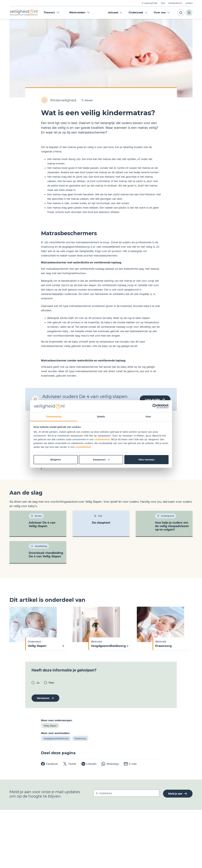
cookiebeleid (102, 439)
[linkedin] (89, 764)
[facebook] (49, 764)
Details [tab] (101, 417)
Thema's (52, 13)
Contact (189, 3)
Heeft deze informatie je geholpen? (64, 670)
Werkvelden (79, 13)
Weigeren (56, 460)
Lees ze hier (155, 399)
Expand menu (121, 13)
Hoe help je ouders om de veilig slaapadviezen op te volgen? (172, 526)
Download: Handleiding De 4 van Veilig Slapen (46, 555)
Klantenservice (175, 3)
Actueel (113, 13)
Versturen (43, 698)
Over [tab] (148, 417)
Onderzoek (136, 13)
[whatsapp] (110, 764)
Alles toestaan (146, 460)
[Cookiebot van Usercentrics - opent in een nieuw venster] (155, 406)
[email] (130, 764)
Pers (163, 3)
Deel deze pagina (58, 753)
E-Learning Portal (150, 3)
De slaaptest (101, 523)
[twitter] (70, 764)
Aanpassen (101, 460)
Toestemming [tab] (54, 417)
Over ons (160, 13)
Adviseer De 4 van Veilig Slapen (42, 524)
